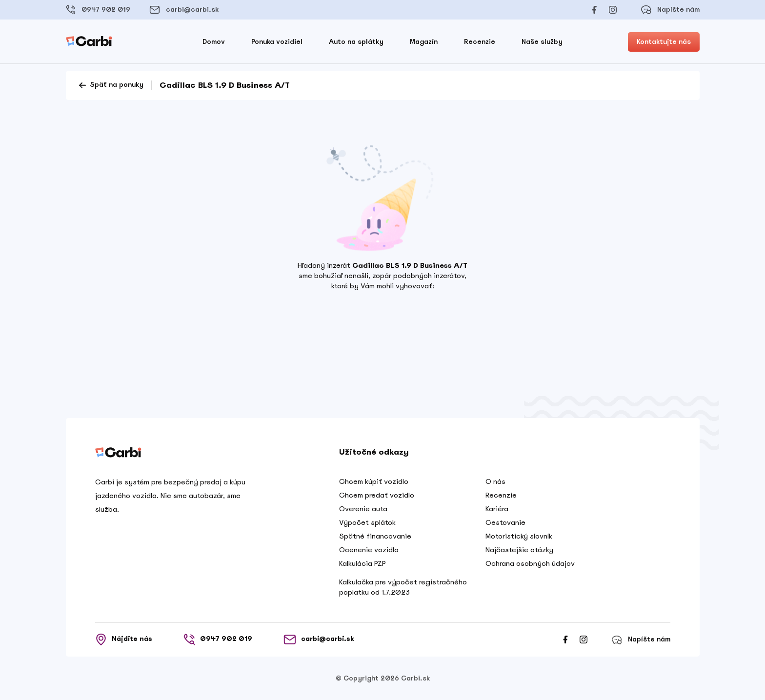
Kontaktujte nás (664, 42)
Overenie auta (363, 509)
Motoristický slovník (519, 536)
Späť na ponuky (111, 85)
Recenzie (480, 42)
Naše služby (542, 42)
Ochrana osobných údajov (530, 563)
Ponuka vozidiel (277, 42)
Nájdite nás (124, 640)
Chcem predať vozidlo (377, 495)
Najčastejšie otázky (519, 550)
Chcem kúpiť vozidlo (374, 481)
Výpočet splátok (367, 522)
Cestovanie (505, 522)
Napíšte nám (670, 10)
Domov (214, 42)
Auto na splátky (356, 42)
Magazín (424, 42)
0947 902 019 (98, 10)
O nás (495, 481)
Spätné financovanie (375, 536)
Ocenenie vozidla (369, 550)
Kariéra (497, 509)
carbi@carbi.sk (184, 10)
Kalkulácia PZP (362, 563)
